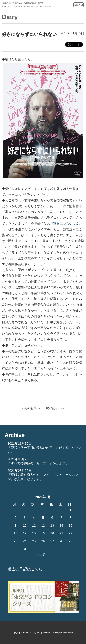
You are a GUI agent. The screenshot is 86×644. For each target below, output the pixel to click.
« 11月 (41, 555)
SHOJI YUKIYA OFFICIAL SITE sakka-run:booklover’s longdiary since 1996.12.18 (29, 5)
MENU (79, 5)
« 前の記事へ (31, 408)
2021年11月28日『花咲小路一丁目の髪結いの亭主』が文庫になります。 (44, 448)
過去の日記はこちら (25, 569)
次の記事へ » (55, 408)
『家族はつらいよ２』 (66, 224)
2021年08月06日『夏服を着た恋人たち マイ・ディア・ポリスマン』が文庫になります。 (43, 475)
